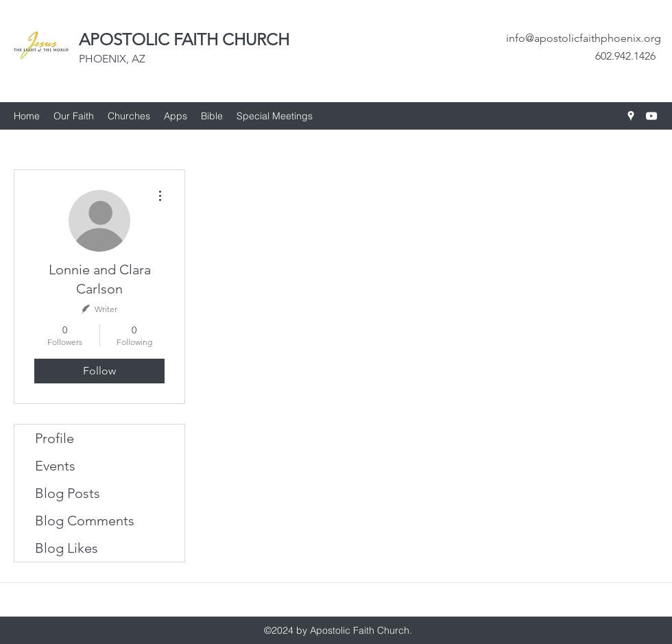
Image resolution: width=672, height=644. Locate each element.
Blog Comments (85, 521)
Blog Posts (68, 493)
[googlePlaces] (631, 116)
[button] (129, 116)
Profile (55, 438)
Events (55, 466)
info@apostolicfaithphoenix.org (584, 38)
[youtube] (651, 116)
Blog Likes (67, 548)
